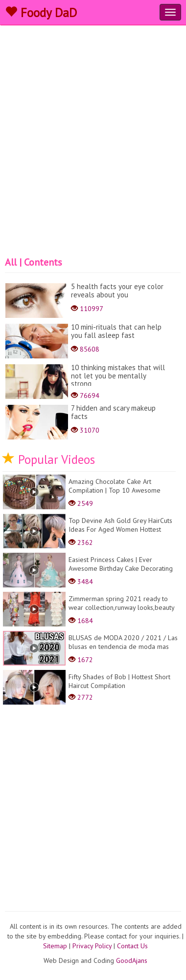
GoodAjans (132, 960)
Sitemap (55, 946)
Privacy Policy (92, 946)
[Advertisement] (92, 160)
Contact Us (132, 946)
